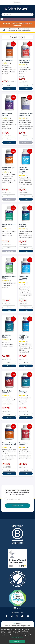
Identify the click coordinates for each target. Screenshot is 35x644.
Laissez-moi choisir (17, 637)
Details (9, 85)
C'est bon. (17, 641)
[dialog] (17, 636)
